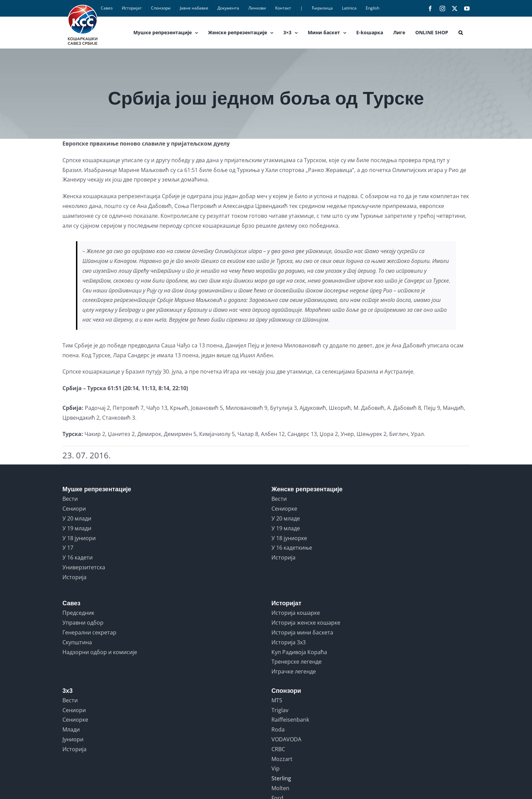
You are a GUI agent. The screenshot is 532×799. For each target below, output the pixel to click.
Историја (74, 577)
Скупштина (77, 642)
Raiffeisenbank (290, 720)
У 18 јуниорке (289, 538)
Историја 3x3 (289, 642)
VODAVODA (286, 739)
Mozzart (282, 759)
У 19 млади (77, 528)
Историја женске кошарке (306, 623)
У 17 (68, 548)
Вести (70, 499)
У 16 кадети (78, 557)
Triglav (280, 710)
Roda (278, 729)
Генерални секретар (89, 632)
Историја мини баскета (302, 632)
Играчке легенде (294, 671)
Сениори (74, 509)
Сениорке (284, 509)
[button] (461, 33)
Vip (275, 768)
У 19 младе (286, 528)
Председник (78, 613)
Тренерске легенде (297, 662)
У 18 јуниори (79, 538)
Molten (280, 788)
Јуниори (73, 739)
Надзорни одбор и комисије (100, 652)
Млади (71, 729)
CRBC (278, 749)
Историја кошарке (296, 613)
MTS (277, 700)
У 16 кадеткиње (292, 548)
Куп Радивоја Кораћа (299, 652)
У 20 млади (77, 518)
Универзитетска (84, 567)
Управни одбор (83, 623)
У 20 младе (286, 518)
